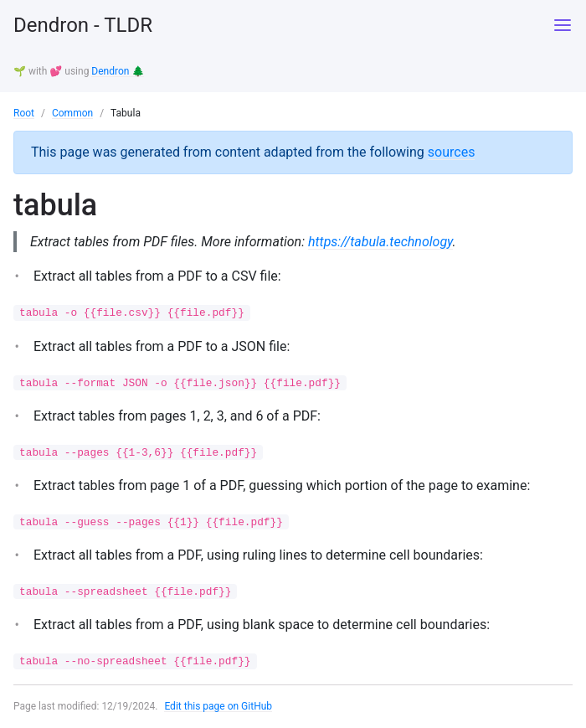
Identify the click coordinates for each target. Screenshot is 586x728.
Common (72, 113)
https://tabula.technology (380, 242)
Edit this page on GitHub (218, 706)
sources (452, 152)
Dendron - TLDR (83, 25)
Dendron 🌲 (118, 71)
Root (24, 113)
